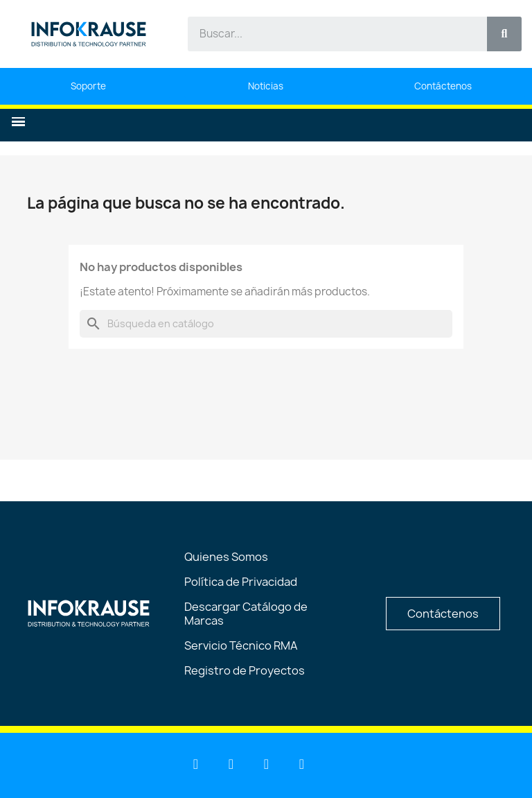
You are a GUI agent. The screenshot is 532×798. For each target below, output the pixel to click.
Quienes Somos (226, 557)
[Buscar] (266, 324)
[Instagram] (302, 764)
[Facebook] (267, 764)
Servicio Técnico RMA (241, 645)
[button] (18, 122)
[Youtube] (231, 764)
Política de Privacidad (241, 582)
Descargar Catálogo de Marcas (246, 614)
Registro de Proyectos (245, 670)
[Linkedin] (196, 764)
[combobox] (329, 34)
